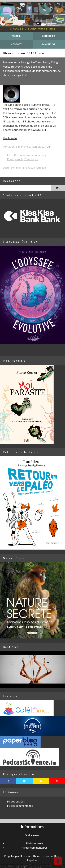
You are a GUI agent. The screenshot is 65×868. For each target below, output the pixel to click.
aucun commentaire (15, 167)
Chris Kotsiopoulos (19, 155)
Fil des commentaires (20, 806)
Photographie (15, 159)
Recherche (12, 181)
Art (49, 146)
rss (41, 781)
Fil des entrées (16, 801)
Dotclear (25, 856)
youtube (57, 781)
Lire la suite (10, 138)
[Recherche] (26, 188)
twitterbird (24, 781)
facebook (8, 781)
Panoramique (39, 155)
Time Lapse (31, 159)
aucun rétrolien (37, 167)
